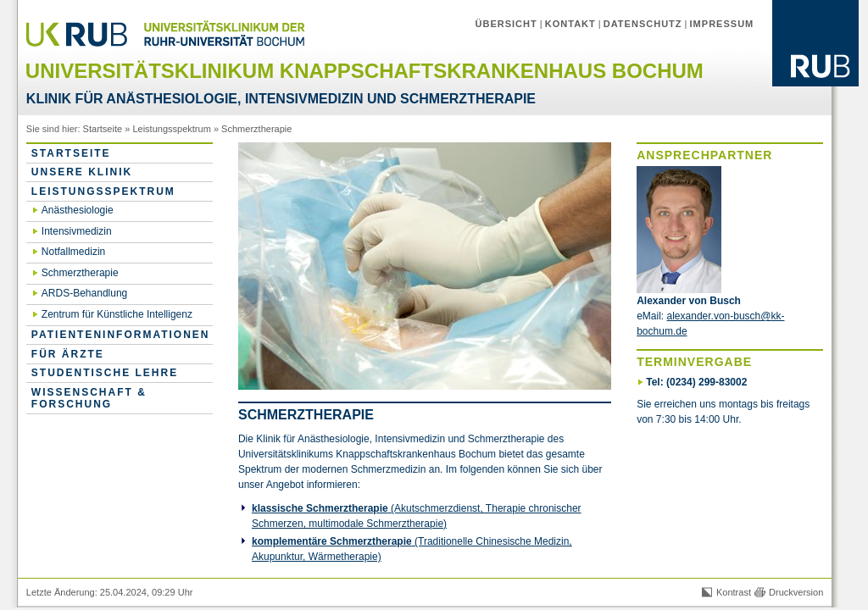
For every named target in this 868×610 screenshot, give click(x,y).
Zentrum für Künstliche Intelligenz (117, 314)
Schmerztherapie (256, 129)
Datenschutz (643, 24)
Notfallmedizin (73, 252)
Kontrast (734, 592)
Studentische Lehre (105, 373)
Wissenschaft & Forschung (89, 398)
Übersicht (506, 24)
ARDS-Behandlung (84, 293)
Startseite (103, 129)
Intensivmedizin (77, 231)
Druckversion (796, 592)
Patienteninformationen (121, 335)
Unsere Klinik (82, 172)
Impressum (722, 24)
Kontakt (570, 24)
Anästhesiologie (78, 210)
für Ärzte (68, 354)
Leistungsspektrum (171, 129)
